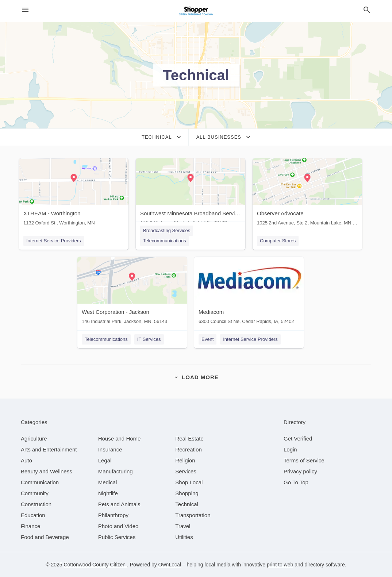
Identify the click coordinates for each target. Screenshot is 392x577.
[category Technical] (187, 504)
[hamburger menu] (25, 10)
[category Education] (33, 515)
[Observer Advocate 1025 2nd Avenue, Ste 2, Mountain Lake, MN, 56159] (307, 194)
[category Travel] (183, 526)
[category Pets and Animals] (119, 504)
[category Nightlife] (108, 493)
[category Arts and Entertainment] (49, 449)
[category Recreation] (189, 449)
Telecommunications (165, 241)
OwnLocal (170, 565)
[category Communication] (40, 482)
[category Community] (35, 493)
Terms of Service (304, 460)
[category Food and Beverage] (45, 537)
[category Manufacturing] (116, 471)
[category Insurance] (110, 449)
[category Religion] (185, 460)
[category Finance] (30, 526)
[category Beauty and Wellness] (47, 471)
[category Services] (186, 471)
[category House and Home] (120, 438)
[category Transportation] (193, 515)
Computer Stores (278, 241)
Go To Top (296, 482)
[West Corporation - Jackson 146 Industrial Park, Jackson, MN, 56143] (132, 292)
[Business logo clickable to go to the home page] (196, 11)
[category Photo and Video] (118, 526)
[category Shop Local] (189, 482)
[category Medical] (108, 482)
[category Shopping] (187, 493)
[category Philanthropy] (113, 515)
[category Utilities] (184, 537)
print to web (280, 565)
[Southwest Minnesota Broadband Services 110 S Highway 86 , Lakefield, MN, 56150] (191, 194)
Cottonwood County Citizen (95, 565)
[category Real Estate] (189, 438)
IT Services (149, 339)
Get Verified (298, 438)
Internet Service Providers (54, 241)
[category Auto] (26, 460)
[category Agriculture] (34, 438)
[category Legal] (105, 460)
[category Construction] (36, 504)
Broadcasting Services (167, 230)
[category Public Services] (117, 537)
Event (207, 339)
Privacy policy (300, 471)
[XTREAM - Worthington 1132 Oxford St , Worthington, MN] (74, 194)
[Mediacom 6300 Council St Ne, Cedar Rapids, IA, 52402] (249, 292)
